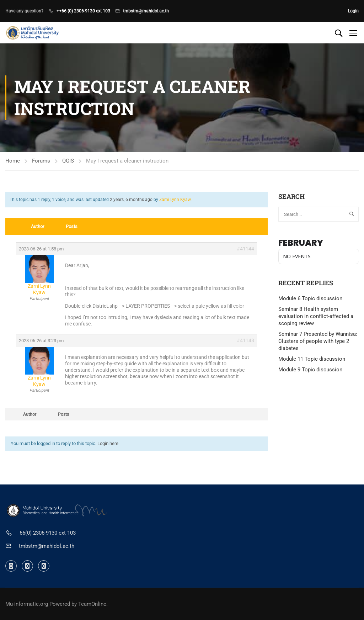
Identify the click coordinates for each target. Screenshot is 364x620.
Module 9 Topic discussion (310, 370)
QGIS (68, 161)
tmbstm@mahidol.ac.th (146, 11)
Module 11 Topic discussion (312, 359)
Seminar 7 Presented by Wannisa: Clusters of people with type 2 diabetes (318, 341)
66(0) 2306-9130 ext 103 (48, 533)
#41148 (245, 340)
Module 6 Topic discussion (310, 298)
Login (353, 11)
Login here (108, 443)
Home (13, 161)
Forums (41, 161)
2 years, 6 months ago (131, 200)
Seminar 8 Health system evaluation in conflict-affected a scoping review (316, 316)
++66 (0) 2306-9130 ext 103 (83, 11)
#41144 (245, 249)
